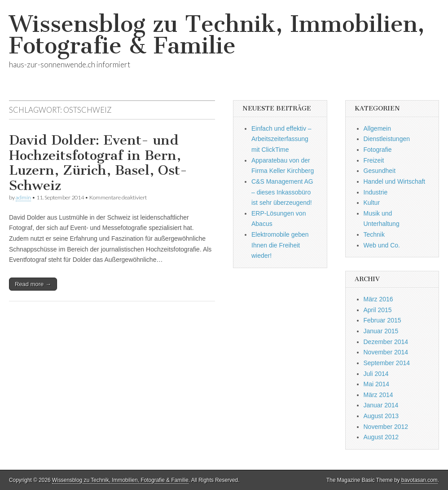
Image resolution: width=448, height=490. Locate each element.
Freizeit (374, 160)
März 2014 (378, 395)
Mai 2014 (377, 384)
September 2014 (387, 363)
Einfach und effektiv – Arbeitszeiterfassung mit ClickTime (281, 139)
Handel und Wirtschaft (395, 181)
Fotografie (378, 150)
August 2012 (381, 437)
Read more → (33, 284)
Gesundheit (380, 171)
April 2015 (378, 310)
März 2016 (378, 299)
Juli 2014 (376, 374)
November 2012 (386, 427)
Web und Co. (382, 245)
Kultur (372, 203)
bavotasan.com (419, 480)
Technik (374, 234)
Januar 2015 (381, 331)
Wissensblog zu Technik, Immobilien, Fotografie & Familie (217, 35)
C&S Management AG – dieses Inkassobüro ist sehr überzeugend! (282, 192)
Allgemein (377, 128)
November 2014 (386, 352)
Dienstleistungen (387, 139)
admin (23, 197)
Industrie (376, 192)
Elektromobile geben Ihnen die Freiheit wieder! (280, 245)
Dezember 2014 (386, 342)
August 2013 (381, 416)
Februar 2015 (382, 320)
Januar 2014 (381, 405)
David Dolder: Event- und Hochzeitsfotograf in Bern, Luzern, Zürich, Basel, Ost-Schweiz (98, 163)
